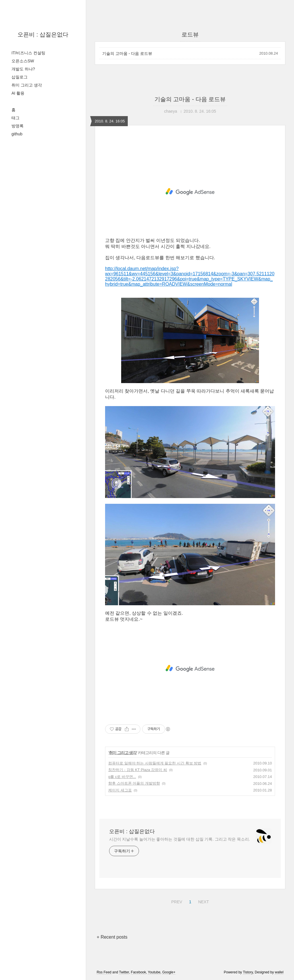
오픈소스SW (23, 61)
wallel (279, 972)
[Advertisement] (190, 192)
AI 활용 (18, 93)
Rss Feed (104, 972)
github (17, 134)
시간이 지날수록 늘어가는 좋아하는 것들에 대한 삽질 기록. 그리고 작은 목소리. (179, 839)
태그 (16, 118)
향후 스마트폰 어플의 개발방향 (134, 783)
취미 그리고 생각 (27, 85)
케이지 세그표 (120, 790)
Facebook (139, 972)
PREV (176, 901)
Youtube (154, 972)
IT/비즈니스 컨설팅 (28, 53)
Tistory (248, 972)
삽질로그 (20, 77)
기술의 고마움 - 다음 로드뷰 (127, 53)
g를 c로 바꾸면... (122, 777)
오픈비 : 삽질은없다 (43, 34)
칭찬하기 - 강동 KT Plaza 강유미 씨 (138, 770)
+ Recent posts (112, 937)
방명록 (18, 126)
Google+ (169, 972)
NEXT (203, 901)
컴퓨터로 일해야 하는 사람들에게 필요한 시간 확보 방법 (155, 763)
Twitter (124, 972)
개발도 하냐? (23, 69)
